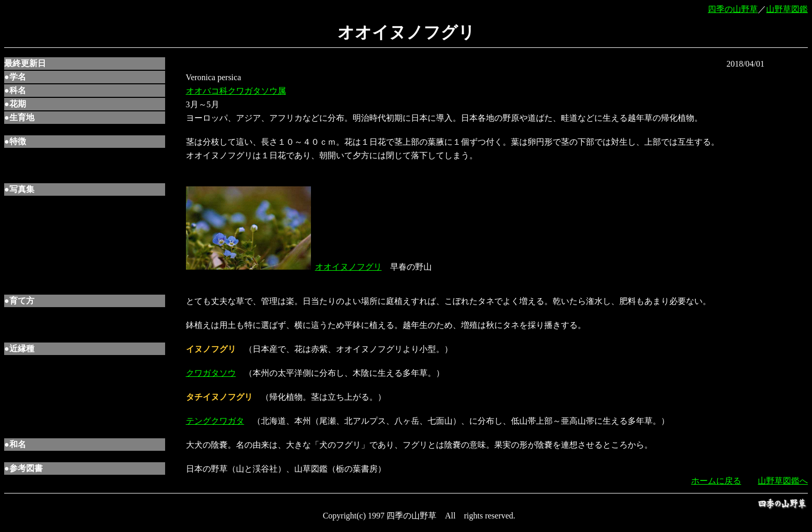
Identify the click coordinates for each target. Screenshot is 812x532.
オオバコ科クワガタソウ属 (236, 91)
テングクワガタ (215, 421)
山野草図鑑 (787, 9)
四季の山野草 (733, 9)
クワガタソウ (211, 373)
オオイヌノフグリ (348, 267)
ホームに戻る (716, 481)
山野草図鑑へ (783, 481)
